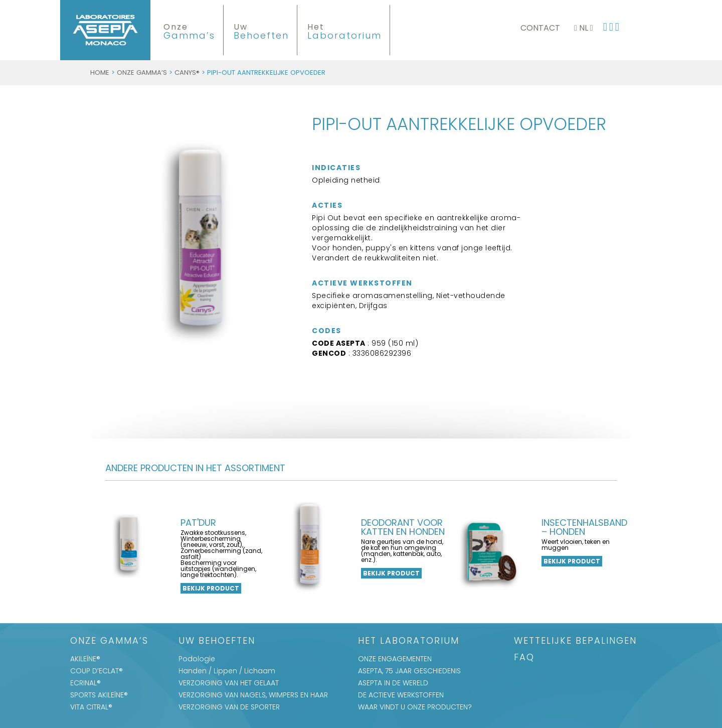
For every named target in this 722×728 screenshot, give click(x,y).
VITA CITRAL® (91, 707)
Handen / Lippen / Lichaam (227, 671)
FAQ (524, 658)
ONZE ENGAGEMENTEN (395, 659)
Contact (540, 28)
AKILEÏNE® (85, 659)
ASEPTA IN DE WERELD (393, 683)
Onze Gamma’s (142, 72)
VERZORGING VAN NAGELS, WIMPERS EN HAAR (253, 695)
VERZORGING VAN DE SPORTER (229, 707)
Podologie (197, 659)
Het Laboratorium (409, 641)
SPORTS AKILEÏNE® (99, 695)
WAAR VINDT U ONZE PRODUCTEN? (415, 707)
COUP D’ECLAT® (97, 671)
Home (100, 72)
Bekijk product (211, 588)
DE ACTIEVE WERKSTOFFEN (401, 695)
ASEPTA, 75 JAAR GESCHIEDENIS (409, 671)
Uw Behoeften (217, 641)
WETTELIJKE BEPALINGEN (575, 641)
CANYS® (187, 72)
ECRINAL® (85, 683)
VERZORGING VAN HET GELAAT (229, 683)
